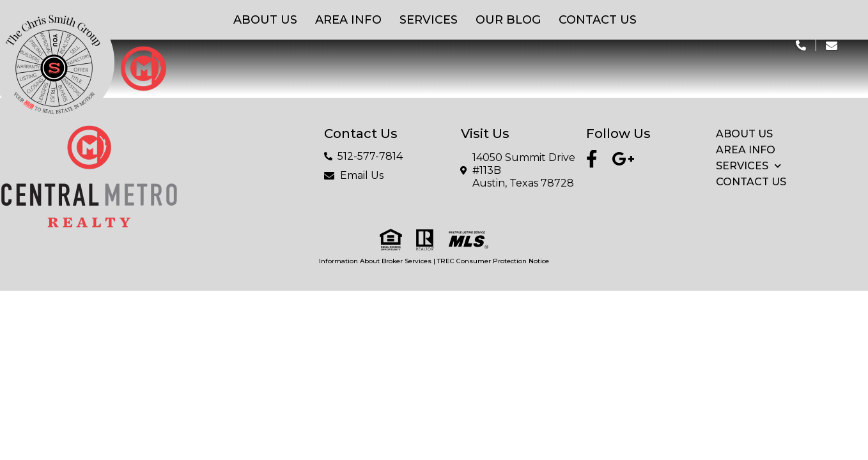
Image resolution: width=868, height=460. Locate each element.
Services (429, 20)
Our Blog (508, 20)
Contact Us (598, 20)
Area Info (348, 20)
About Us (265, 20)
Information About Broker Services (375, 261)
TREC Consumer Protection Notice (493, 261)
